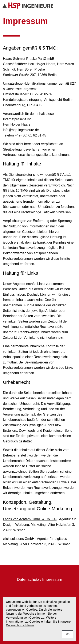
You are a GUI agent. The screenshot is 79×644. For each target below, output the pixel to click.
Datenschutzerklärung (21, 625)
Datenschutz (28, 579)
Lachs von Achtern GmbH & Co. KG (30, 519)
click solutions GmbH (19, 539)
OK (68, 634)
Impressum (52, 579)
